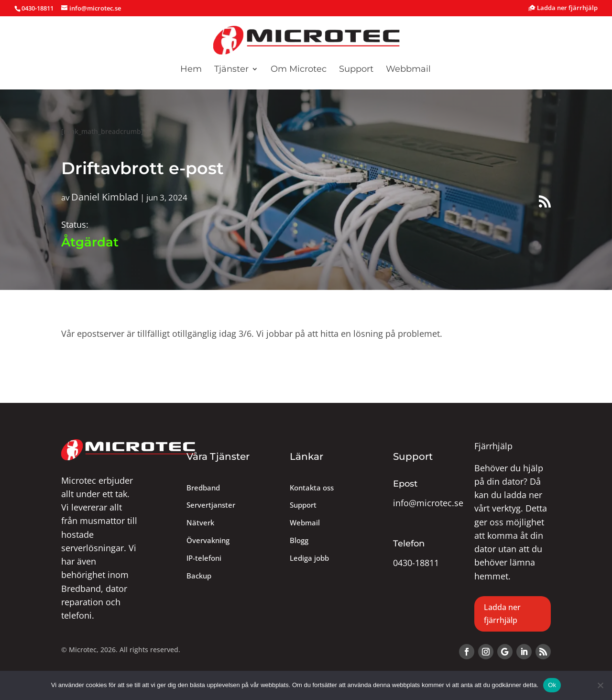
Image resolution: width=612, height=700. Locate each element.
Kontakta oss (312, 488)
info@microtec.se (428, 503)
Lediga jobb (309, 558)
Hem (191, 70)
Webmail (305, 523)
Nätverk (200, 523)
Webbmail (408, 70)
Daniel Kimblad (105, 197)
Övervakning (208, 540)
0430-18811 (416, 563)
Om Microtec (299, 70)
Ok (552, 685)
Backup (199, 576)
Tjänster (231, 70)
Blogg (299, 540)
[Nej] (600, 685)
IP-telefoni (204, 558)
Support (356, 70)
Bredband (203, 488)
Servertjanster (211, 505)
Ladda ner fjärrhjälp (563, 8)
